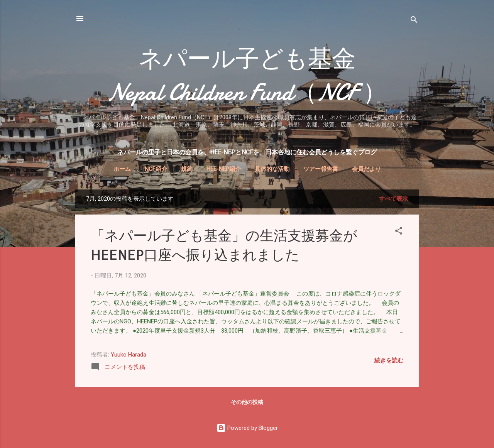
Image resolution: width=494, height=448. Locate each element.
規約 (187, 169)
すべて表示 (393, 199)
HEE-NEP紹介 (224, 169)
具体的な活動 (272, 169)
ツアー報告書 (321, 169)
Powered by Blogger (247, 428)
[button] (399, 232)
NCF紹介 (156, 169)
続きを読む (389, 360)
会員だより (366, 169)
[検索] (414, 21)
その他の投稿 (247, 402)
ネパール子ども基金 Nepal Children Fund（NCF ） (280, 76)
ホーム (122, 169)
